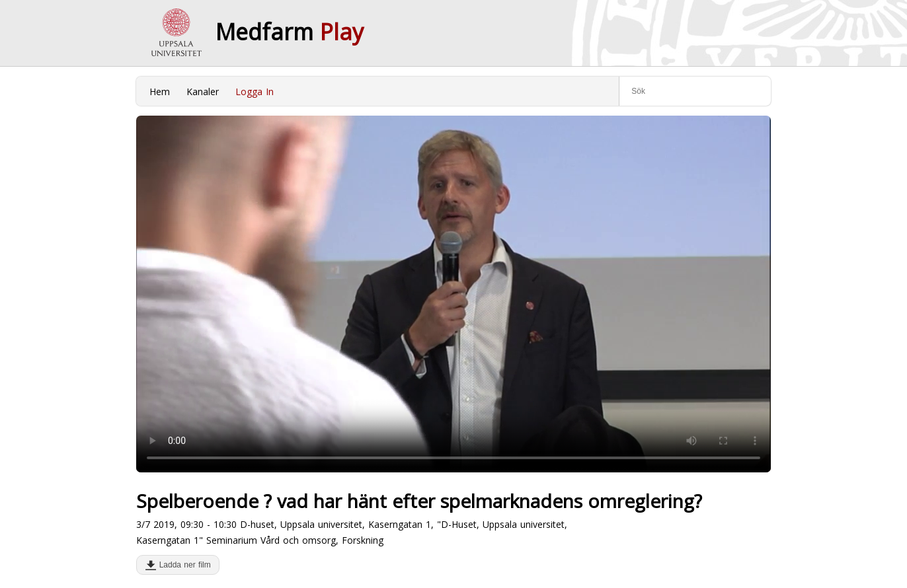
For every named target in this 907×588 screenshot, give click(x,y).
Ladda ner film (182, 565)
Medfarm (290, 32)
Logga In (255, 92)
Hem (160, 92)
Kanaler (203, 92)
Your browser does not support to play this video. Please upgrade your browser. (453, 294)
